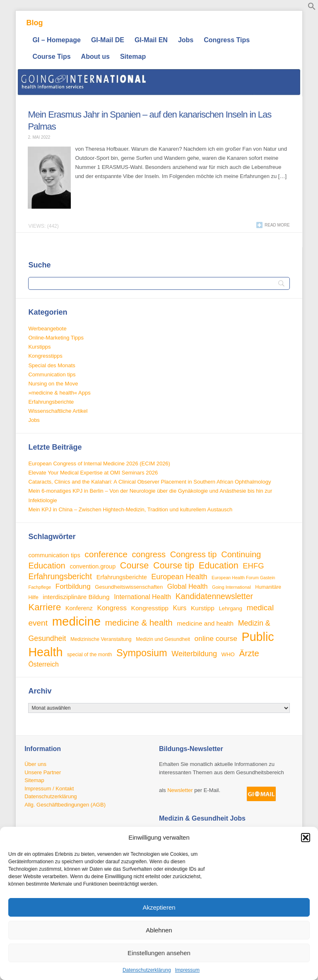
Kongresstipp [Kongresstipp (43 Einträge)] (150, 608)
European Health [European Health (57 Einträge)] (179, 577)
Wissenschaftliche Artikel (58, 411)
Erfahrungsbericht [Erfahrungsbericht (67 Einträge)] (60, 576)
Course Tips (51, 57)
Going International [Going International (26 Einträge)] (231, 587)
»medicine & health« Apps (59, 393)
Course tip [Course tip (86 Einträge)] (174, 565)
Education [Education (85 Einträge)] (219, 565)
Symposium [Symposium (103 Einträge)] (142, 653)
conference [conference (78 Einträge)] (106, 554)
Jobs (186, 40)
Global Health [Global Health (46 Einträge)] (188, 586)
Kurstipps (39, 347)
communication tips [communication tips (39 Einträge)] (54, 555)
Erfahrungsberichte (51, 402)
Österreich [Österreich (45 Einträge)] (43, 664)
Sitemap (133, 57)
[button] (306, 838)
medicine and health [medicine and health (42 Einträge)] (205, 623)
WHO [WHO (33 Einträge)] (228, 654)
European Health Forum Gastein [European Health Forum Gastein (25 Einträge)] (243, 578)
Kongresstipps (45, 356)
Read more (277, 225)
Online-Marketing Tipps (56, 338)
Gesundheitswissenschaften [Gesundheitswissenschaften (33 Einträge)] (129, 587)
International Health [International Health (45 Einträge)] (142, 597)
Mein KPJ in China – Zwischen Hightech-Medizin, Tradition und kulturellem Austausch (130, 509)
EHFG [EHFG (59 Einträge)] (253, 566)
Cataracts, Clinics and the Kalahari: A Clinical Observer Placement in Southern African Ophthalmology (149, 482)
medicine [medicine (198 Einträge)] (76, 621)
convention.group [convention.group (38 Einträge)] (93, 566)
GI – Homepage (56, 40)
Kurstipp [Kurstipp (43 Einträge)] (203, 608)
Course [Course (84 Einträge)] (135, 565)
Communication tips (52, 374)
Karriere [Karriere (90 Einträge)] (45, 607)
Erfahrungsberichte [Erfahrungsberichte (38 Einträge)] (122, 577)
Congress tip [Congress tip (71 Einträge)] (194, 554)
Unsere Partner (43, 772)
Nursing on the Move (53, 384)
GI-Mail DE (108, 40)
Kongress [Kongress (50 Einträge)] (112, 608)
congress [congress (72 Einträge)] (149, 554)
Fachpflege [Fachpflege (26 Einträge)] (40, 587)
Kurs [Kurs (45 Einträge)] (180, 608)
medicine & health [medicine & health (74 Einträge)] (139, 622)
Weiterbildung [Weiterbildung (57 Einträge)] (194, 654)
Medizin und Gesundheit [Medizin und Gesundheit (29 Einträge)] (163, 639)
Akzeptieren (159, 907)
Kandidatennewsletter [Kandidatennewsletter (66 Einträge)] (214, 596)
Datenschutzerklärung (147, 970)
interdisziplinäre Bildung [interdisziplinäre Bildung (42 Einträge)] (76, 597)
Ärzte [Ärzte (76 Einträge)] (249, 653)
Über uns (35, 764)
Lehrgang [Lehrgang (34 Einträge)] (230, 608)
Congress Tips (227, 40)
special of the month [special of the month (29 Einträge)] (90, 655)
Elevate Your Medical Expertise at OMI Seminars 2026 (93, 473)
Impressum (187, 970)
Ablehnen (159, 930)
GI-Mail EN (151, 40)
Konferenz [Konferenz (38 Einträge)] (79, 608)
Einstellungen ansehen (159, 953)
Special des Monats (52, 365)
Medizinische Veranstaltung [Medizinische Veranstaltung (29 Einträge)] (101, 639)
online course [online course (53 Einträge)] (216, 638)
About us (95, 57)
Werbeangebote (47, 329)
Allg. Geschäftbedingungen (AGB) (65, 805)
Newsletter (180, 791)
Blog (34, 23)
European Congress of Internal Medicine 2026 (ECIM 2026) (99, 464)
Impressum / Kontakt (49, 789)
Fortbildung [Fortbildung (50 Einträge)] (73, 586)
